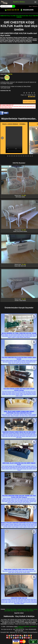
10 (22, 156)
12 (25, 156)
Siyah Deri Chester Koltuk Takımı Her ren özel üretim (19, 432)
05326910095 (27, 10)
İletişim (28, 627)
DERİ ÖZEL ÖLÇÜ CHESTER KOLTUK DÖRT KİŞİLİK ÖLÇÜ (19, 464)
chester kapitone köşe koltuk (25, 609)
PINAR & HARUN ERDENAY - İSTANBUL (14, 124)
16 (32, 156)
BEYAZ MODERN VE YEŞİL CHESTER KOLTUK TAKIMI (19, 333)
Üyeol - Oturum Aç (33, 6)
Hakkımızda (21, 627)
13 (27, 156)
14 (29, 156)
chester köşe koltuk (11, 609)
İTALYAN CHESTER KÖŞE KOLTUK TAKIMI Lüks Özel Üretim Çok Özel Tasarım (19, 496)
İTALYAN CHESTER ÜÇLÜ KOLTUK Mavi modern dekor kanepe (19, 358)
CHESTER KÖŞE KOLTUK (19, 598)
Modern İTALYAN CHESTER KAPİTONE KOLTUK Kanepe (19, 523)
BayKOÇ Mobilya (19, 2)
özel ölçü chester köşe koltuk (25, 611)
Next (36, 138)
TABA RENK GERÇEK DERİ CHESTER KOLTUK (19, 569)
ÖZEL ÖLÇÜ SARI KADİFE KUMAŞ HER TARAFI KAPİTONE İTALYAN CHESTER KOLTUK (19, 412)
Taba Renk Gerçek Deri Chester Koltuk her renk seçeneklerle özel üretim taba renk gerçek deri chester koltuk (19, 572)
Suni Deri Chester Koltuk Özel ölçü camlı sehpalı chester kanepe (19, 389)
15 (30, 156)
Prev (2, 138)
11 (23, 156)
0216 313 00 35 (12, 10)
